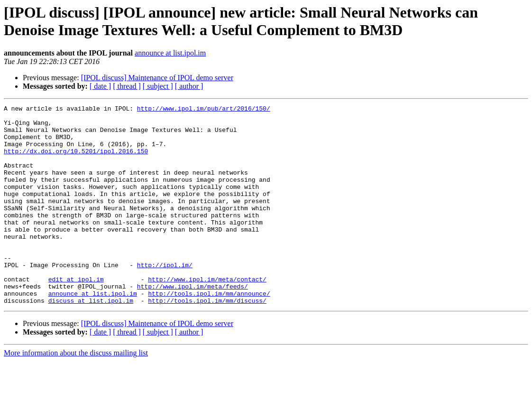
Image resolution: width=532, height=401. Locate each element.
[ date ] (100, 86)
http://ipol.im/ (165, 298)
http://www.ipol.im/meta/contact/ (207, 315)
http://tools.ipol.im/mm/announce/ (209, 332)
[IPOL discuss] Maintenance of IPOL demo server (157, 78)
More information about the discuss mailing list (76, 393)
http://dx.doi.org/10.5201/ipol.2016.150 (76, 161)
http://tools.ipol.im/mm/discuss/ (207, 340)
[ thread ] (127, 86)
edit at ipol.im (76, 315)
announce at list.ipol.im (170, 53)
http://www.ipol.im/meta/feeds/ (193, 323)
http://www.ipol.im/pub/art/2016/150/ (204, 110)
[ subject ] (158, 86)
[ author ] (189, 86)
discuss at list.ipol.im (91, 340)
